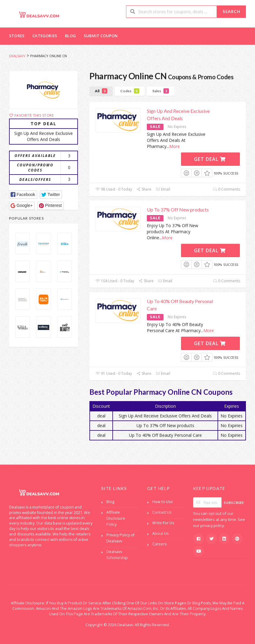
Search (231, 11)
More (174, 146)
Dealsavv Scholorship (117, 555)
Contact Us (162, 512)
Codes (130, 91)
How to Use (163, 502)
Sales (161, 91)
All (101, 91)
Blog (70, 36)
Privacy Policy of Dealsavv (120, 538)
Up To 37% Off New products (178, 209)
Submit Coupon (101, 36)
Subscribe (234, 503)
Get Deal (210, 159)
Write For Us (163, 523)
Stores (17, 36)
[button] (23, 195)
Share (144, 189)
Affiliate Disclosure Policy (116, 518)
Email (163, 189)
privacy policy (212, 526)
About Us (160, 533)
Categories (45, 36)
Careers (159, 544)
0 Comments (226, 189)
